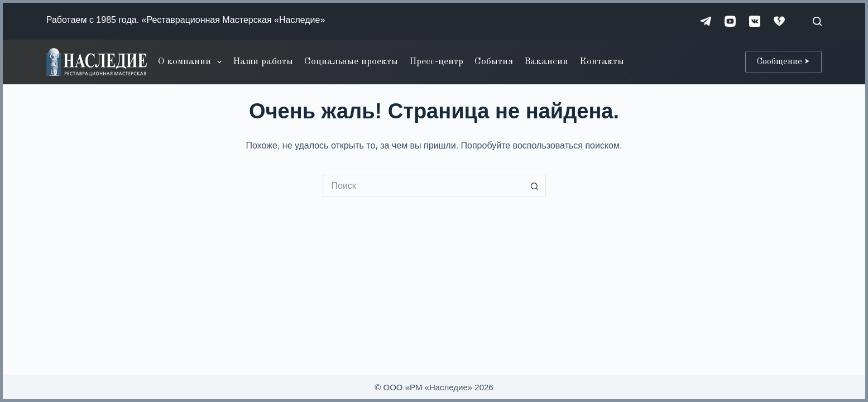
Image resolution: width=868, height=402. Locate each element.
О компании (192, 62)
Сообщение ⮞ (783, 62)
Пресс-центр (436, 62)
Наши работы (263, 62)
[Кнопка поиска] (535, 186)
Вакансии (546, 62)
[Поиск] (817, 21)
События (494, 62)
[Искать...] (423, 186)
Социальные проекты (351, 62)
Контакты (602, 62)
